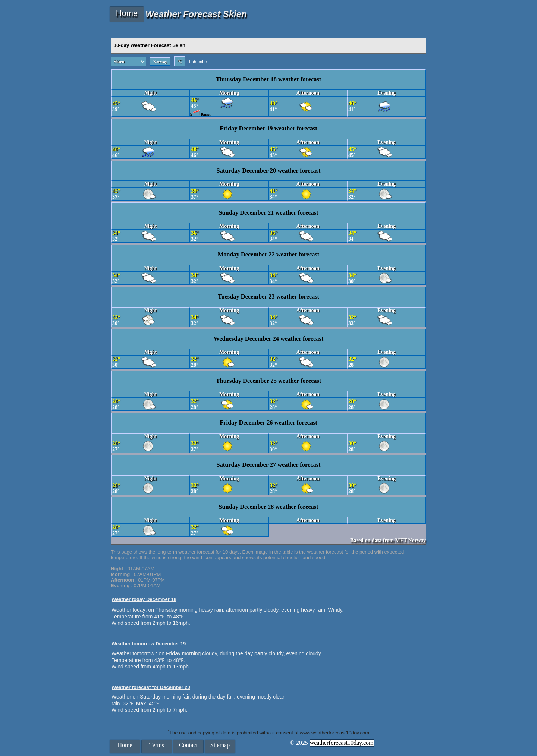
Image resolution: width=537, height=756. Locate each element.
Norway (160, 62)
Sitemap (220, 745)
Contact (188, 745)
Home (127, 13)
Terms (157, 745)
